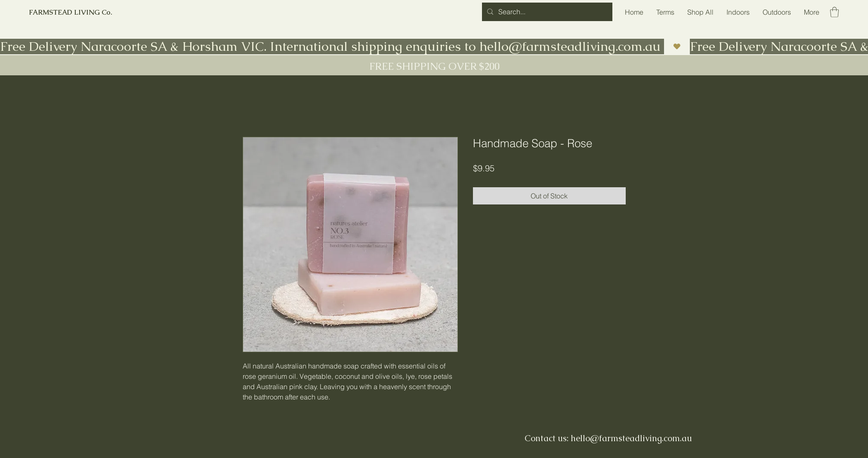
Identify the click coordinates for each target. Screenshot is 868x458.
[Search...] (546, 12)
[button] (834, 12)
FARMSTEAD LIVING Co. (71, 12)
